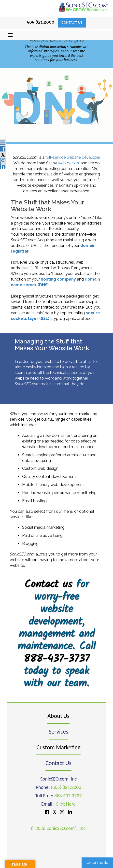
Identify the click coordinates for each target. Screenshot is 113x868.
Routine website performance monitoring (59, 493)
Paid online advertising (42, 535)
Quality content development (49, 477)
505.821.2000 (41, 22)
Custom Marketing (58, 747)
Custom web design (40, 468)
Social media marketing (43, 527)
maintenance (83, 447)
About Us (58, 716)
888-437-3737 (56, 659)
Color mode (97, 862)
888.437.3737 (68, 796)
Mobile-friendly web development (53, 485)
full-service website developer (73, 157)
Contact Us (72, 22)
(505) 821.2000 (66, 787)
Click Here (66, 804)
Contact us (48, 585)
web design (68, 163)
